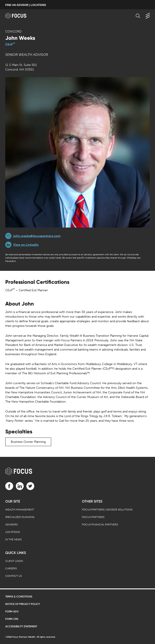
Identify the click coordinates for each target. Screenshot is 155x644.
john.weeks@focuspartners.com (37, 236)
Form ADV (12, 611)
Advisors (11, 525)
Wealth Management (20, 510)
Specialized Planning (20, 517)
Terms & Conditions (19, 597)
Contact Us (14, 576)
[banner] (20, 16)
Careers (11, 568)
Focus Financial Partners (100, 525)
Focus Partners (93, 517)
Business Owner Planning (28, 442)
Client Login (14, 561)
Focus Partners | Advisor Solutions (107, 510)
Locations (13, 532)
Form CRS (12, 619)
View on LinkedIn (26, 245)
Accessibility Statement (21, 626)
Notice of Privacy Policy (23, 604)
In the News (13, 539)
